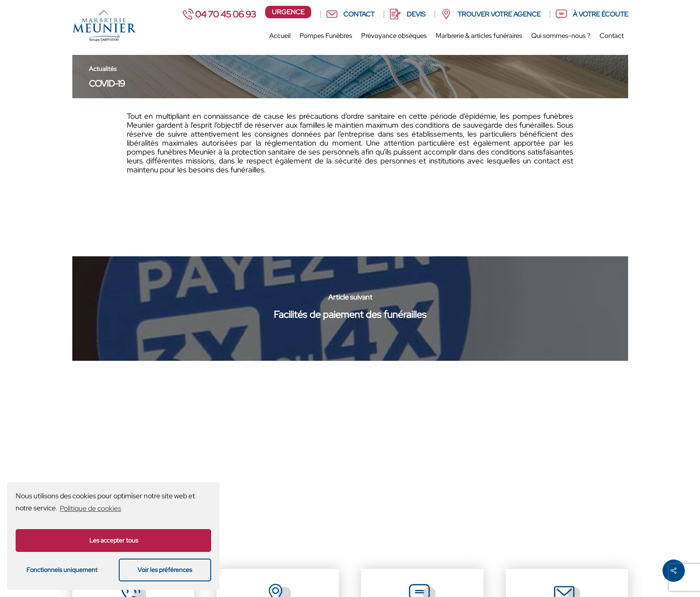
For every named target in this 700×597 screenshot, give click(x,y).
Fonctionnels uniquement (62, 570)
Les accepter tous (114, 540)
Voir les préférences (165, 570)
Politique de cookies (90, 508)
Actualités (103, 69)
